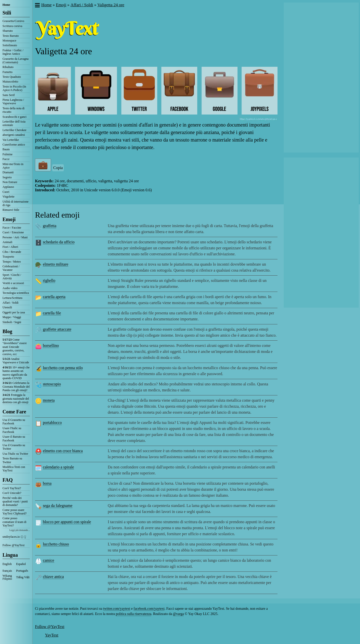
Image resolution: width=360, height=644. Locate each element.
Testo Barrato (11, 36)
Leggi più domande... (19, 530)
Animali (7, 242)
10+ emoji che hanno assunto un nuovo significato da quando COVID (16, 373)
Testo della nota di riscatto (13, 110)
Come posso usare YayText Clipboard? (14, 512)
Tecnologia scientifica (16, 293)
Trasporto (8, 257)
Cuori (6, 192)
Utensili (7, 307)
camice (48, 560)
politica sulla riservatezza (133, 614)
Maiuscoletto (10, 82)
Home (6, 5)
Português (22, 571)
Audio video (10, 288)
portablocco (52, 423)
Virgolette (8, 197)
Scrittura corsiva (12, 26)
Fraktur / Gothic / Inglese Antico (13, 52)
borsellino (51, 346)
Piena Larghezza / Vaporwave (13, 102)
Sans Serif (9, 95)
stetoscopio (52, 384)
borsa (47, 483)
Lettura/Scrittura (12, 298)
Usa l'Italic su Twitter (15, 454)
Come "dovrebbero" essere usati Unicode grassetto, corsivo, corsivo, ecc (15, 347)
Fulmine (7, 154)
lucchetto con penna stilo (63, 368)
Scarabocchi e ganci (14, 117)
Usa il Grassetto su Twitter (14, 447)
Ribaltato (8, 67)
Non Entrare (10, 182)
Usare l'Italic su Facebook (12, 430)
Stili (7, 13)
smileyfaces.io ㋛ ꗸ (14, 537)
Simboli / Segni (12, 322)
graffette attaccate (57, 329)
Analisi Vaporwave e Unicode (16, 361)
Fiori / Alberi (10, 247)
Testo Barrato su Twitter (12, 460)
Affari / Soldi (10, 303)
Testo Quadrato (12, 77)
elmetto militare (55, 264)
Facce (6, 159)
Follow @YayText (13, 545)
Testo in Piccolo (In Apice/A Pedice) (14, 88)
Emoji (9, 219)
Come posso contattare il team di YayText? (14, 522)
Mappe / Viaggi (12, 317)
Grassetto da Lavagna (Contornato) (15, 61)
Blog (7, 331)
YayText (52, 635)
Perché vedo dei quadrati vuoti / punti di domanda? (15, 502)
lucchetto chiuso (56, 544)
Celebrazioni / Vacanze (11, 268)
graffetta (49, 226)
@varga (178, 614)
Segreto (7, 177)
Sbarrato (8, 31)
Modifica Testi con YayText (14, 469)
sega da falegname (57, 506)
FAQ (8, 480)
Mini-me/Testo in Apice (13, 166)
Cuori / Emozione (13, 232)
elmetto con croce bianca (63, 451)
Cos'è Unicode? (12, 493)
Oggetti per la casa (14, 312)
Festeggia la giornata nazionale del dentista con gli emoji (16, 399)
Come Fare (14, 412)
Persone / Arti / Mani (15, 237)
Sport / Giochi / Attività (12, 277)
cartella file (52, 313)
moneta (49, 400)
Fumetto (7, 72)
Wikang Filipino (7, 577)
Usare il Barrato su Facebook (14, 438)
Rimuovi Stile (11, 210)
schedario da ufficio (59, 242)
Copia (58, 168)
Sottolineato (10, 45)
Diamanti (8, 172)
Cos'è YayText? (12, 488)
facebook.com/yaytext (149, 609)
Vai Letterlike (11, 140)
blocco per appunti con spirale (67, 522)
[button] (37, 6)
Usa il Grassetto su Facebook (14, 422)
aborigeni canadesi (14, 135)
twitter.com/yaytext (117, 609)
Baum (6, 149)
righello (49, 280)
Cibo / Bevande (12, 252)
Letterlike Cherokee (14, 130)
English (7, 564)
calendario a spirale (58, 467)
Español (21, 564)
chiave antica (53, 577)
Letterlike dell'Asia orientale (14, 123)
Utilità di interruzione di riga (15, 203)
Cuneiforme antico (14, 145)
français (7, 571)
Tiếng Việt (23, 577)
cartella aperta (54, 297)
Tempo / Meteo (12, 262)
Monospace (9, 41)
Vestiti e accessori (13, 283)
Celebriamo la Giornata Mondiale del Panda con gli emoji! (16, 387)
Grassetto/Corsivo (13, 21)
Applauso (8, 187)
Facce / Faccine (12, 228)
